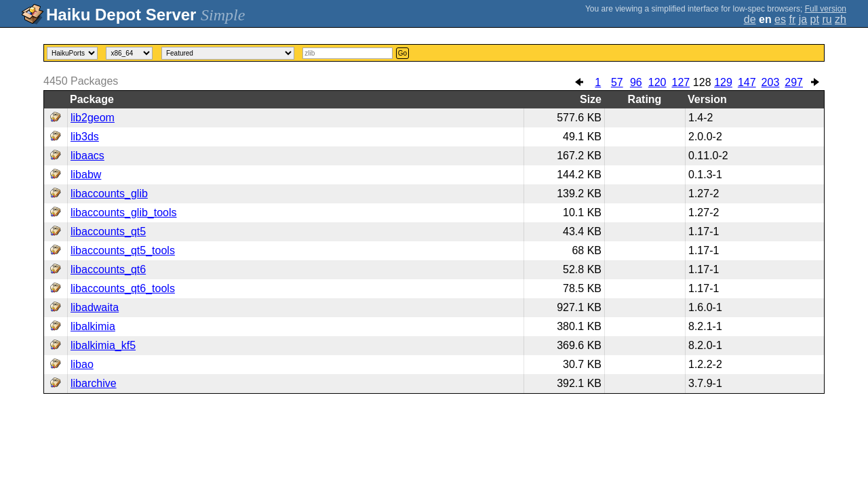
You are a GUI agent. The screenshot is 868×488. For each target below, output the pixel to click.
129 (723, 82)
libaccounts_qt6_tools (123, 288)
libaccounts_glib (109, 194)
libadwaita (95, 307)
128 (702, 82)
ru (827, 19)
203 (771, 82)
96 (636, 82)
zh (841, 19)
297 (794, 82)
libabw (86, 175)
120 (657, 82)
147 (747, 82)
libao (82, 364)
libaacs (87, 156)
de (750, 19)
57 (617, 82)
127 (680, 82)
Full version (826, 9)
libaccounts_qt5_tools (123, 250)
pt (815, 19)
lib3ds (85, 137)
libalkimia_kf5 (103, 345)
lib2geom (93, 118)
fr (792, 19)
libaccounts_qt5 (108, 231)
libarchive (94, 383)
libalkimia (93, 326)
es (780, 19)
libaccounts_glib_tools (124, 212)
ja (803, 19)
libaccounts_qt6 (108, 269)
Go (402, 53)
